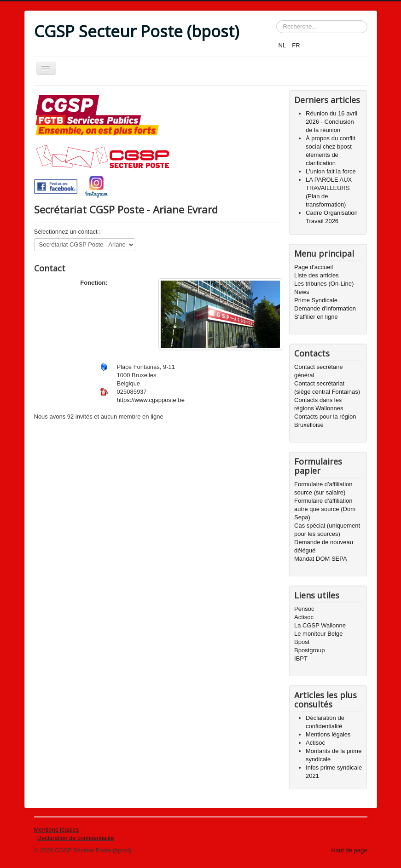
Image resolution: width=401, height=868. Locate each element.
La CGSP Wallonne (320, 625)
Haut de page (349, 850)
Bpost (302, 642)
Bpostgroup (310, 650)
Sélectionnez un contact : (67, 232)
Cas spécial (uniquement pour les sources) (327, 530)
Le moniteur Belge (319, 634)
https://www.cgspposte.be (151, 400)
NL (283, 45)
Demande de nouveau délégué (324, 546)
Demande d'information (325, 308)
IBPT (301, 658)
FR (296, 45)
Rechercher (276, 20)
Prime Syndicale (316, 300)
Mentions (46, 830)
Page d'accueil (314, 267)
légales (68, 830)
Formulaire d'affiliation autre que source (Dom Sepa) (325, 509)
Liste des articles (317, 275)
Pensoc (304, 609)
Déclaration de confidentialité (76, 838)
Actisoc (304, 617)
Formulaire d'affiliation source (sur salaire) (323, 488)
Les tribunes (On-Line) (324, 284)
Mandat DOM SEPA (321, 559)
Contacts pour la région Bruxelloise (325, 421)
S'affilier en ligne (316, 317)
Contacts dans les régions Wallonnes (319, 404)
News (302, 292)
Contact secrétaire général (319, 371)
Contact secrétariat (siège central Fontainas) (327, 388)
